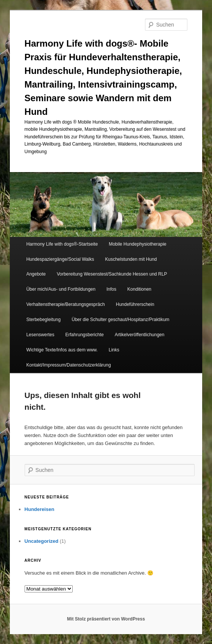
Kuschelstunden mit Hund (131, 259)
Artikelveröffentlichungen (140, 335)
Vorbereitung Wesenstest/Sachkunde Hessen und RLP (112, 274)
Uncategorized (42, 541)
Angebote (36, 274)
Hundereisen (40, 509)
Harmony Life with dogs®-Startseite (62, 244)
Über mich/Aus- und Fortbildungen (61, 289)
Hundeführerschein (135, 304)
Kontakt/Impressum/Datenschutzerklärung (68, 365)
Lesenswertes (40, 335)
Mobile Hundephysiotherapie (137, 244)
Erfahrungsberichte (85, 335)
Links (114, 350)
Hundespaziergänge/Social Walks (60, 259)
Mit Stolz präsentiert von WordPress (106, 619)
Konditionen (139, 289)
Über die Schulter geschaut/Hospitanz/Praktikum (120, 320)
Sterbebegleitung (43, 320)
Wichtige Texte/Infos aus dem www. (62, 350)
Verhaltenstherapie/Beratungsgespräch (65, 304)
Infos (111, 289)
